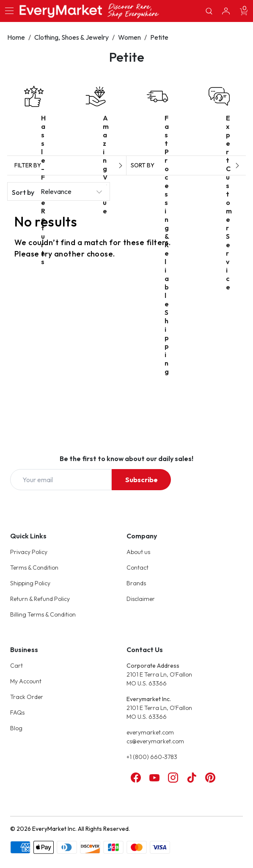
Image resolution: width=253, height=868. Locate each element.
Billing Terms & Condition (43, 614)
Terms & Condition (34, 568)
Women (129, 37)
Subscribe (142, 480)
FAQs (17, 712)
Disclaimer (141, 599)
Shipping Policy (30, 583)
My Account (26, 681)
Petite (159, 37)
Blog (16, 728)
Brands (136, 583)
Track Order (27, 697)
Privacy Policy (29, 552)
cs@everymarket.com (155, 741)
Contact (137, 568)
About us (138, 552)
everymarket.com (150, 732)
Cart (16, 666)
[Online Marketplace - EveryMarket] (89, 11)
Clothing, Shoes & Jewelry (71, 37)
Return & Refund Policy (40, 599)
